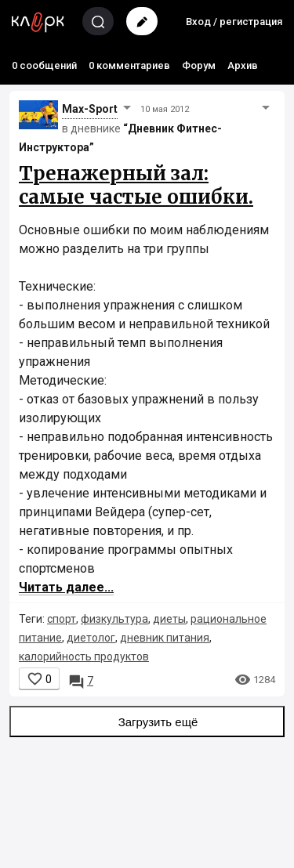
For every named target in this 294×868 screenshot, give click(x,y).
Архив (243, 65)
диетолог (91, 638)
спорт (62, 619)
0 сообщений (44, 65)
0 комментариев (129, 65)
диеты (169, 619)
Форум (199, 65)
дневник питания (165, 638)
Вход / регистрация (234, 22)
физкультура (114, 619)
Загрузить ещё (147, 722)
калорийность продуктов (84, 656)
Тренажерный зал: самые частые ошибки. (136, 185)
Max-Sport (90, 109)
